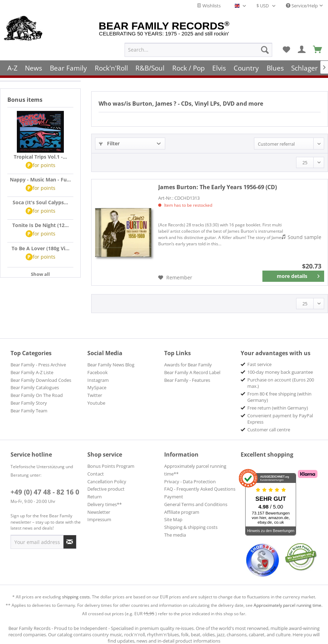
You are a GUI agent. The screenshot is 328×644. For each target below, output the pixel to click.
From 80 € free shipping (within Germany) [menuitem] (279, 397)
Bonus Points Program (111, 466)
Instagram (98, 380)
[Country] (246, 68)
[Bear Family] (68, 68)
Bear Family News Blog (111, 365)
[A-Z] (12, 68)
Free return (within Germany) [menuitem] (278, 408)
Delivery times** (105, 504)
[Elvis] (219, 68)
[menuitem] (198, 49)
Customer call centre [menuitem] (269, 430)
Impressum (99, 519)
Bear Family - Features (187, 380)
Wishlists (209, 6)
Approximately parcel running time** (195, 470)
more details (298, 275)
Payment (174, 497)
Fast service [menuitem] (259, 364)
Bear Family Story (29, 403)
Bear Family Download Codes (41, 380)
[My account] (302, 49)
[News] (34, 68)
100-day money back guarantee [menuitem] (280, 372)
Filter (109, 143)
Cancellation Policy (107, 482)
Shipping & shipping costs (191, 527)
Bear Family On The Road (37, 395)
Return (95, 497)
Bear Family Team (29, 411)
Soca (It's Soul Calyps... (40, 202)
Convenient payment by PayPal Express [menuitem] (280, 419)
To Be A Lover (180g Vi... (41, 248)
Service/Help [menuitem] (302, 6)
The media (175, 535)
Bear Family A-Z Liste (32, 372)
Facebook (98, 372)
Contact (96, 474)
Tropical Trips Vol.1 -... (40, 157)
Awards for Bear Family (188, 365)
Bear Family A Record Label (192, 372)
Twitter (95, 395)
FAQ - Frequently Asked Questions (200, 489)
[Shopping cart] (318, 49)
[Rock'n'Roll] (111, 68)
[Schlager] (304, 68)
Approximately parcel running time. (288, 605)
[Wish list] (286, 49)
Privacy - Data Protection (190, 482)
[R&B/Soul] (150, 68)
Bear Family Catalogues (35, 387)
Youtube (96, 403)
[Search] (265, 49)
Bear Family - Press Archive (38, 365)
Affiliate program (182, 512)
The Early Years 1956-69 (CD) (217, 187)
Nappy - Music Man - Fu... (40, 180)
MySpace (97, 387)
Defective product (106, 489)
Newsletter (99, 512)
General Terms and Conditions (196, 504)
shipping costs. (76, 597)
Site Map (173, 519)
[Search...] (198, 49)
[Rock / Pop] (189, 68)
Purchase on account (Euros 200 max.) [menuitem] (281, 383)
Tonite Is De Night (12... (41, 225)
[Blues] (275, 68)
